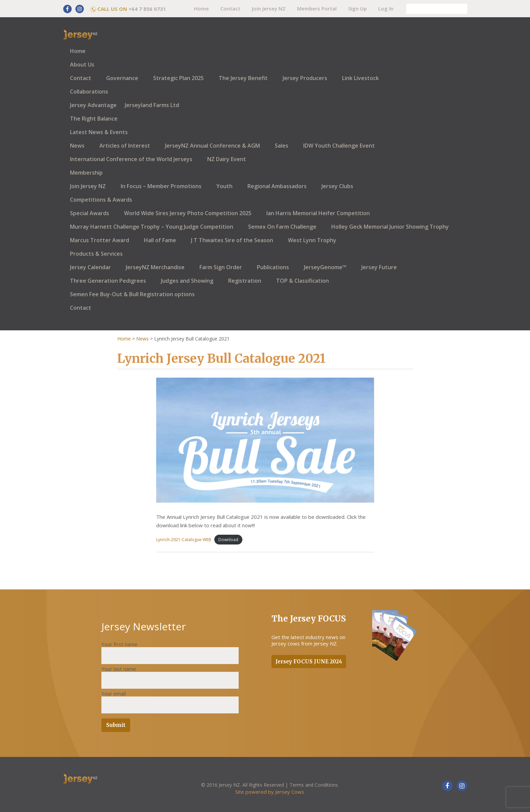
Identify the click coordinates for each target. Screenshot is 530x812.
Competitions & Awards (101, 200)
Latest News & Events (99, 132)
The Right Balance (94, 119)
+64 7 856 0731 (147, 9)
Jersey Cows (290, 792)
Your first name (119, 644)
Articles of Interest (125, 146)
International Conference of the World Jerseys (131, 159)
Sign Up (357, 8)
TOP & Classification (303, 281)
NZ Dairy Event (227, 159)
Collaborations (89, 92)
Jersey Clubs (337, 186)
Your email (114, 693)
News (77, 146)
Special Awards (90, 213)
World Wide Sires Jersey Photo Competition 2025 (188, 213)
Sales (282, 146)
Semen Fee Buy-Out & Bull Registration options (132, 294)
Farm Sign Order (221, 267)
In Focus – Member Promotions (161, 186)
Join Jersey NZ (269, 8)
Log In (386, 8)
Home (201, 8)
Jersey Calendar (90, 267)
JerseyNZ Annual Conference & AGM (212, 146)
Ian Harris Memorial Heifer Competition (318, 213)
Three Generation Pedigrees (108, 281)
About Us (82, 65)
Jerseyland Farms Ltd (152, 105)
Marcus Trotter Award (100, 240)
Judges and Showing (187, 281)
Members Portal (317, 8)
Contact (230, 8)
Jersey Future (379, 267)
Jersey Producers (305, 78)
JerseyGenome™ (325, 267)
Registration (245, 281)
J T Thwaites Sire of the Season (232, 240)
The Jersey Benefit (243, 78)
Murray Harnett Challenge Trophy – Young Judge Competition (152, 227)
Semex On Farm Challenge (282, 227)
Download (228, 540)
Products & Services (96, 254)
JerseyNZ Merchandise (155, 267)
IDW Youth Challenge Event (339, 146)
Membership (86, 173)
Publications (273, 267)
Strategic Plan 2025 (178, 78)
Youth (224, 186)
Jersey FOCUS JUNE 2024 (309, 662)
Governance (122, 78)
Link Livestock (360, 78)
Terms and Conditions (314, 785)
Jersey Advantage (93, 105)
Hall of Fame (160, 240)
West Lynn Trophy (312, 240)
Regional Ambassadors (277, 186)
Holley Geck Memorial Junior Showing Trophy (390, 227)
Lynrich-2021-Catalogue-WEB (184, 540)
